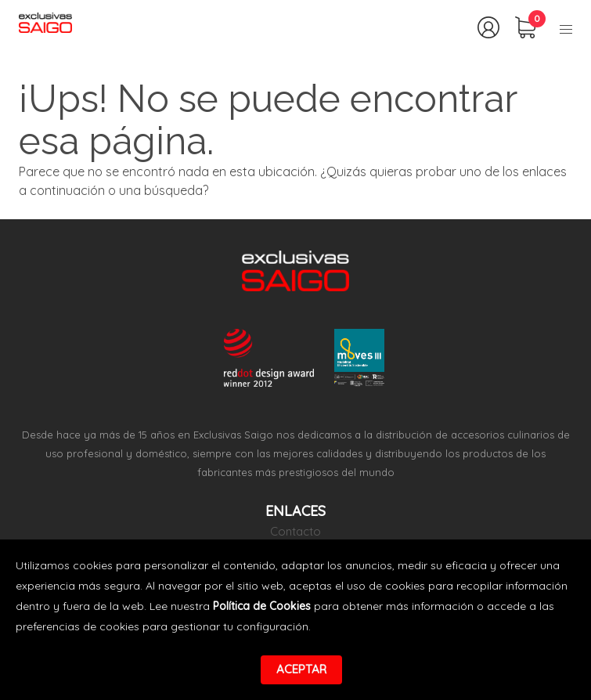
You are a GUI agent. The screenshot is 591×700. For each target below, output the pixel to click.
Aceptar (301, 669)
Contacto (295, 531)
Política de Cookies (262, 606)
